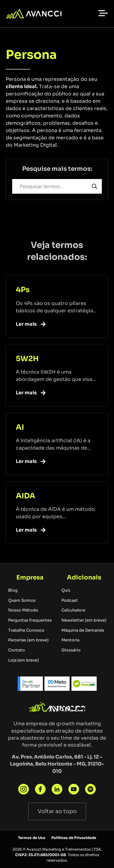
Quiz (66, 590)
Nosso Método (23, 610)
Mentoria (70, 640)
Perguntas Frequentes (30, 620)
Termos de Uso (32, 838)
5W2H (27, 359)
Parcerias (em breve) (28, 640)
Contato (17, 650)
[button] (103, 13)
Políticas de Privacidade (74, 838)
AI (20, 427)
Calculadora (73, 610)
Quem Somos (22, 601)
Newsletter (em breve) (84, 620)
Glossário (71, 650)
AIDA (26, 496)
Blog (13, 590)
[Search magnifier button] (95, 186)
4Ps (23, 290)
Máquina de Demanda (83, 630)
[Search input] (54, 186)
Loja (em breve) (24, 660)
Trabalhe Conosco (26, 630)
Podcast (70, 601)
